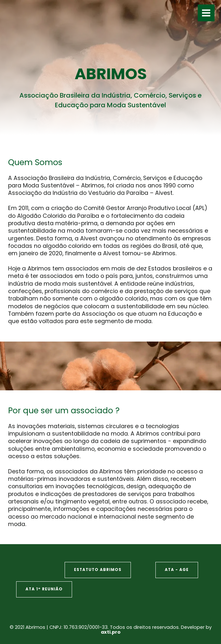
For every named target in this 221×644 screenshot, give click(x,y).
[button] (98, 570)
